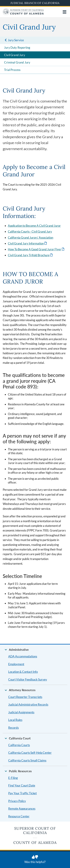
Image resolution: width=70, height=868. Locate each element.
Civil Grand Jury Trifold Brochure (29, 255)
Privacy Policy (17, 801)
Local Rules (15, 720)
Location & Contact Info (23, 672)
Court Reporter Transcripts (25, 697)
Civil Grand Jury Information (26, 243)
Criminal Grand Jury (17, 62)
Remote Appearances (22, 809)
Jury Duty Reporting (17, 48)
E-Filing (13, 778)
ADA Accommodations (23, 656)
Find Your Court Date (22, 785)
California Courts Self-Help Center (30, 753)
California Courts (19, 745)
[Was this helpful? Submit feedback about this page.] (35, 860)
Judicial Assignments (21, 712)
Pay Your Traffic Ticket (22, 793)
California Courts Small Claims (27, 760)
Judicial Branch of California (35, 3)
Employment (16, 664)
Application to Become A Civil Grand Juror (34, 226)
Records (13, 728)
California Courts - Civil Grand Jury (30, 231)
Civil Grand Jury (15, 55)
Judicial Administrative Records (28, 704)
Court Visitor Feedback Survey (28, 679)
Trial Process (12, 70)
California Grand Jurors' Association (31, 238)
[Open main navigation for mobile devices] (65, 12)
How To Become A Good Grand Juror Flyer (35, 249)
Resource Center (19, 816)
